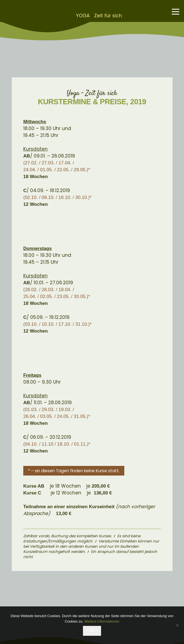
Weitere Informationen (102, 621)
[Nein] (177, 625)
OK (92, 631)
